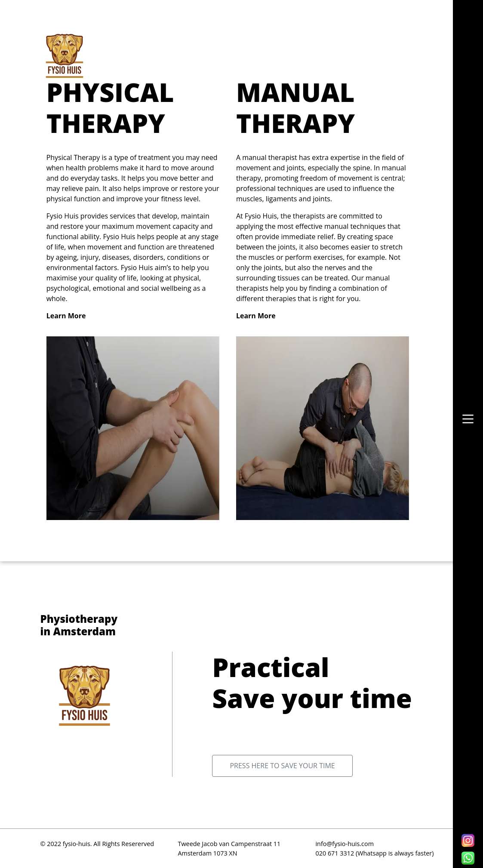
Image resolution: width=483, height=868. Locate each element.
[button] (468, 419)
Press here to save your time (282, 766)
